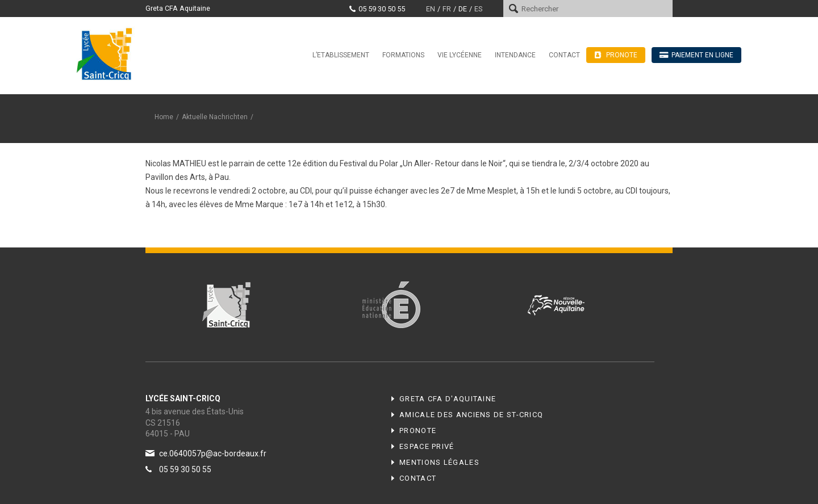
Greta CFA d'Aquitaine (448, 399)
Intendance (515, 55)
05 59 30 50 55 (382, 9)
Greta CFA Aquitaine (178, 8)
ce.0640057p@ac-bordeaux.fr (213, 453)
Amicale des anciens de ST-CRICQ (471, 415)
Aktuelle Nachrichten (215, 117)
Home (164, 117)
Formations (403, 55)
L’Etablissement (341, 55)
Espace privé (427, 446)
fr (447, 9)
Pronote (418, 430)
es (478, 9)
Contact (564, 55)
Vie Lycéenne (460, 55)
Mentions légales (439, 462)
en (431, 9)
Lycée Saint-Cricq (108, 53)
